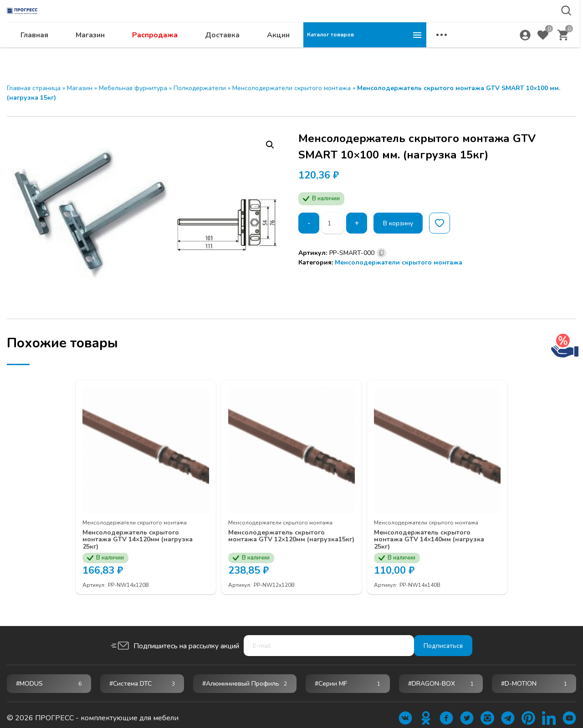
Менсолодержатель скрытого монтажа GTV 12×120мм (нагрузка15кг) (286, 532)
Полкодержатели (200, 88)
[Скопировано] (381, 253)
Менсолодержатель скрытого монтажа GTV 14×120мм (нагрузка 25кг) (141, 532)
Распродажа (278, 53)
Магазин (213, 53)
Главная (157, 53)
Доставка (345, 53)
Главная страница (34, 88)
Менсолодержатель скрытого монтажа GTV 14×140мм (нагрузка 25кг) (432, 532)
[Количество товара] (334, 223)
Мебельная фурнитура (133, 88)
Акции (401, 53)
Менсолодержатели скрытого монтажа (291, 88)
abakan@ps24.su (501, 30)
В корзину (404, 223)
